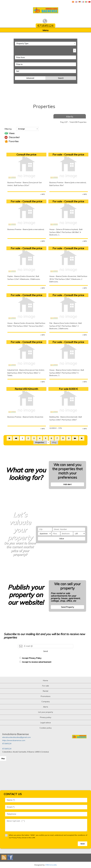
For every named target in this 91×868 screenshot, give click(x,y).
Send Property (67, 607)
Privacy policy (46, 717)
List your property (46, 712)
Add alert (67, 484)
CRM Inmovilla (51, 865)
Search (61, 78)
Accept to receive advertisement (37, 662)
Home (45, 680)
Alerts (70, 117)
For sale (46, 686)
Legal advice (46, 723)
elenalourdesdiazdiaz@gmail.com (17, 737)
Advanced (30, 78)
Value (62, 539)
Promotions (46, 696)
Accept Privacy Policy (32, 658)
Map (3, 759)
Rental (45, 691)
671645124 (7, 744)
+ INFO (43, 194)
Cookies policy (46, 728)
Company (46, 702)
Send (45, 651)
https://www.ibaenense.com (14, 740)
